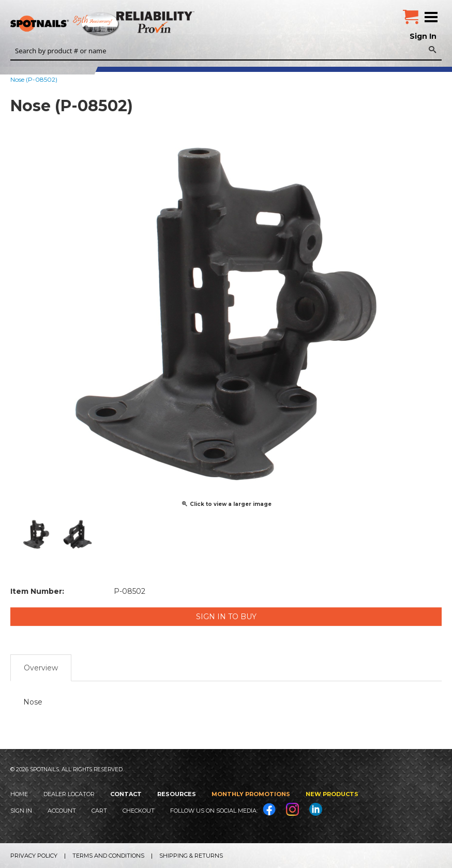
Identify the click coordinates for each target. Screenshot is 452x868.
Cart (99, 811)
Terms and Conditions (108, 856)
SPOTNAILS (78, 24)
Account (62, 811)
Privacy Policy (34, 856)
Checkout (139, 811)
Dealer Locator (69, 794)
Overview (41, 668)
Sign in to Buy (226, 617)
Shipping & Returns (191, 856)
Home (19, 794)
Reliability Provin (156, 22)
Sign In (423, 36)
